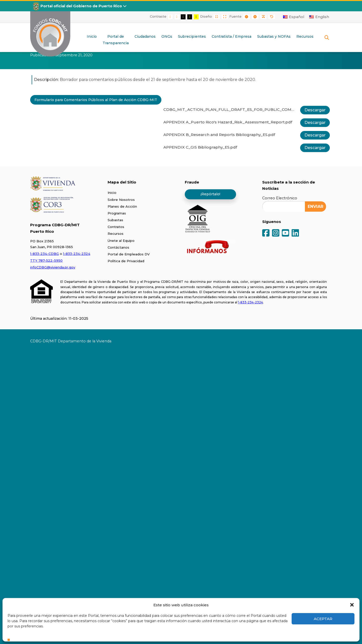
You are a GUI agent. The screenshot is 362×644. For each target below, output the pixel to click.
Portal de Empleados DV (129, 254)
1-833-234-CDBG (44, 254)
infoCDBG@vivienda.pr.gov (53, 267)
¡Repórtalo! (210, 194)
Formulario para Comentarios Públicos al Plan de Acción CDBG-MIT (96, 100)
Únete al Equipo (121, 241)
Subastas (115, 220)
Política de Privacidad (126, 261)
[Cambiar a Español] (294, 17)
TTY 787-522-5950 (46, 260)
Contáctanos (118, 247)
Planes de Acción (122, 206)
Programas (117, 213)
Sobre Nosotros (121, 200)
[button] (352, 605)
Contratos (116, 227)
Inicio (112, 193)
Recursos (116, 234)
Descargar (315, 110)
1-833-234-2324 (77, 254)
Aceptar (323, 619)
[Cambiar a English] (319, 17)
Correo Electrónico (280, 198)
